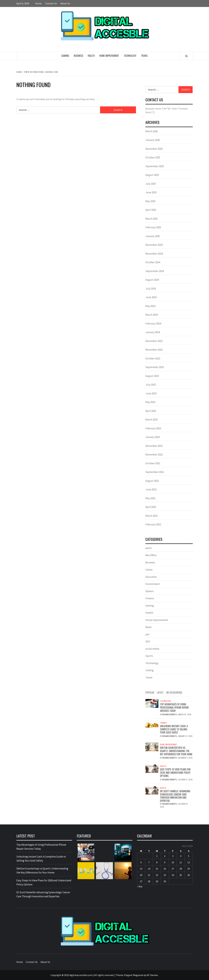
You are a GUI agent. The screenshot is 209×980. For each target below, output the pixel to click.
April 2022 (151, 507)
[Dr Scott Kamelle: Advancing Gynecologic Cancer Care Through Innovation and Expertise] (152, 790)
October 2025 (153, 157)
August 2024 (152, 280)
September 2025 (155, 166)
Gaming (65, 56)
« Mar (140, 886)
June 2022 (151, 489)
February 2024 (153, 324)
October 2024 (153, 262)
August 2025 (152, 175)
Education (151, 577)
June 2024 (151, 297)
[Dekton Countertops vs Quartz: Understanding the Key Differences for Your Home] (152, 746)
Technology (130, 56)
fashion (149, 591)
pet (147, 634)
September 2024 (155, 271)
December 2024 (154, 245)
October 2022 (153, 463)
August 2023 (152, 376)
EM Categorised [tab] (174, 693)
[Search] (186, 56)
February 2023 (153, 428)
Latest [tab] (160, 693)
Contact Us (51, 3)
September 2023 (155, 367)
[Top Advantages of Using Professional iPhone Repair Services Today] (152, 703)
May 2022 (150, 498)
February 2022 (153, 524)
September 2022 (155, 472)
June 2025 (151, 192)
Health (91, 56)
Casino (149, 570)
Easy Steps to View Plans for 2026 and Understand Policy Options (175, 773)
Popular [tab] (150, 693)
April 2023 (151, 411)
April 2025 (151, 210)
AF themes (152, 975)
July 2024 (151, 289)
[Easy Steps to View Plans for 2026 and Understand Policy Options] (152, 768)
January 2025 (153, 236)
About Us (65, 3)
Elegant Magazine (134, 975)
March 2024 (152, 315)
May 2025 (150, 201)
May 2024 (150, 306)
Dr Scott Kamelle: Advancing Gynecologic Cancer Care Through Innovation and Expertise (175, 796)
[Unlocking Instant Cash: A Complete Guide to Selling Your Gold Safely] (152, 725)
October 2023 (153, 358)
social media (152, 649)
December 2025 (154, 149)
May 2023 (150, 402)
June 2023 (151, 393)
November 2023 (154, 350)
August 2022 (152, 481)
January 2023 (153, 437)
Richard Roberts (170, 714)
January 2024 (153, 332)
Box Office (151, 555)
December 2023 (154, 341)
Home (38, 3)
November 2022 (154, 455)
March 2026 (152, 131)
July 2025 (151, 184)
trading (150, 670)
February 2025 (153, 227)
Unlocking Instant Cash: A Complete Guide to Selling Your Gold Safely (174, 729)
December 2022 (154, 446)
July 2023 (151, 385)
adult (149, 548)
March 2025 (152, 219)
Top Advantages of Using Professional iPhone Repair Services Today (174, 708)
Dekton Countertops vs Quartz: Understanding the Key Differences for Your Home (176, 751)
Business (78, 56)
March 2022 (152, 516)
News (149, 627)
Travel (144, 56)
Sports (149, 656)
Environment (153, 584)
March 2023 (152, 420)
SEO (148, 641)
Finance (150, 598)
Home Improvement (109, 56)
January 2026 (153, 140)
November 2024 (154, 254)
